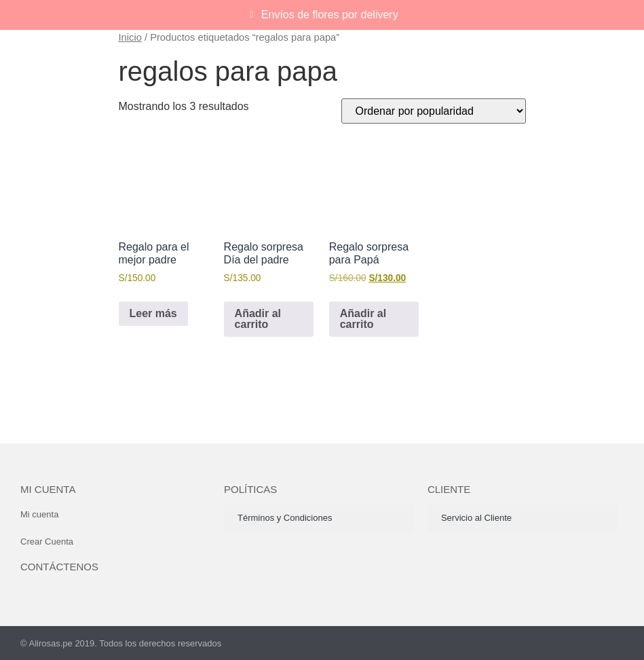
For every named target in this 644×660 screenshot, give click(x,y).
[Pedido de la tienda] (434, 111)
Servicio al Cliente (476, 518)
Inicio (130, 37)
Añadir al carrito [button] (258, 319)
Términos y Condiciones (285, 518)
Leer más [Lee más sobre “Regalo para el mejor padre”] (153, 313)
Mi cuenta (48, 489)
